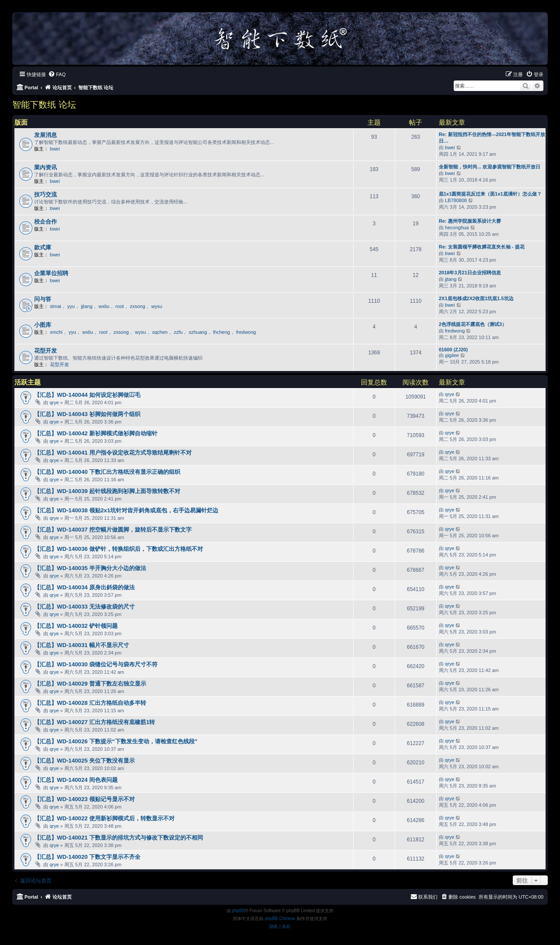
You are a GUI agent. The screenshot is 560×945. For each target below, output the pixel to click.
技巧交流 (45, 194)
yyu (71, 306)
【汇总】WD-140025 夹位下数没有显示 (84, 761)
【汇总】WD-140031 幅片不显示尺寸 (82, 645)
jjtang (451, 279)
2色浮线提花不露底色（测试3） (473, 324)
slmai (56, 306)
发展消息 (45, 135)
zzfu (178, 332)
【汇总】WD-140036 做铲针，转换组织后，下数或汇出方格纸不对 (119, 549)
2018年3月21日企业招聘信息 (470, 273)
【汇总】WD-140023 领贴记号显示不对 (84, 799)
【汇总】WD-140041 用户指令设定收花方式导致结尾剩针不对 (113, 453)
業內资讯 (45, 167)
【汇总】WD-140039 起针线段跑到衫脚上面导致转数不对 (107, 491)
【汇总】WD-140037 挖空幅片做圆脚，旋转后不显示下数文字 (113, 530)
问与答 (43, 299)
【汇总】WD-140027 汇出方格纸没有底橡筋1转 (94, 722)
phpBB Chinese (280, 919)
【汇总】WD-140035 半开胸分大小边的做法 (90, 568)
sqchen (160, 332)
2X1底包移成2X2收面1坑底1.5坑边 (476, 298)
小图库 (43, 325)
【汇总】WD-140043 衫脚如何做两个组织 (87, 414)
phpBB (238, 911)
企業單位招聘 (51, 273)
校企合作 (45, 222)
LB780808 (456, 200)
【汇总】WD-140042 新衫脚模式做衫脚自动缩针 (96, 433)
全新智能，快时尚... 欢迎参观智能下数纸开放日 (490, 167)
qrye (54, 402)
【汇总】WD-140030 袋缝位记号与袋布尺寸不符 (96, 664)
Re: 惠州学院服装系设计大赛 (470, 221)
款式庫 (43, 247)
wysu (157, 306)
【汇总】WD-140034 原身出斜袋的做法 (84, 587)
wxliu (104, 306)
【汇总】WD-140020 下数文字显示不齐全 (87, 857)
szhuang (198, 332)
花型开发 (45, 351)
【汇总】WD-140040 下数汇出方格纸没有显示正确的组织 (107, 472)
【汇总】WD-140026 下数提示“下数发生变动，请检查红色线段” (116, 741)
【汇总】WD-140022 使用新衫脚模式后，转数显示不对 (104, 818)
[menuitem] (57, 74)
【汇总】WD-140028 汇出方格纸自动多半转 (90, 703)
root (120, 306)
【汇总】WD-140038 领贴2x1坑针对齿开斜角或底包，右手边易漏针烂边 (126, 510)
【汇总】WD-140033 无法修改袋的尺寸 (84, 607)
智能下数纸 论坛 (44, 105)
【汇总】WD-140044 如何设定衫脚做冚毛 (87, 395)
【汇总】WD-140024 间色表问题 (76, 780)
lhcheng (222, 332)
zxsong (138, 306)
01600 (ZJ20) (453, 350)
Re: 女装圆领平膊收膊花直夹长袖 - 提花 (482, 247)
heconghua (457, 227)
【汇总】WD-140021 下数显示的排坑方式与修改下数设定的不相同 (119, 838)
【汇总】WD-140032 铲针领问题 (76, 626)
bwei (55, 149)
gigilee (452, 355)
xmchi (56, 332)
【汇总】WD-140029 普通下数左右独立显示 (90, 684)
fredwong (246, 332)
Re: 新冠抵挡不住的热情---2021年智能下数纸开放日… (492, 138)
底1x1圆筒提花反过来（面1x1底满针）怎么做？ (490, 194)
